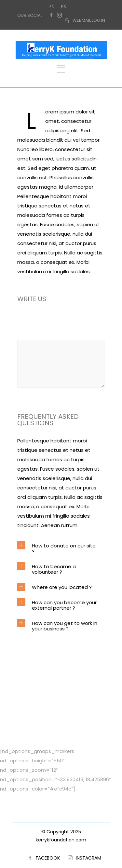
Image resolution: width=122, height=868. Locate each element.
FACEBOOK (48, 858)
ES (64, 7)
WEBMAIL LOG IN (89, 20)
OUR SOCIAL (30, 15)
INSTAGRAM (88, 858)
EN (52, 7)
